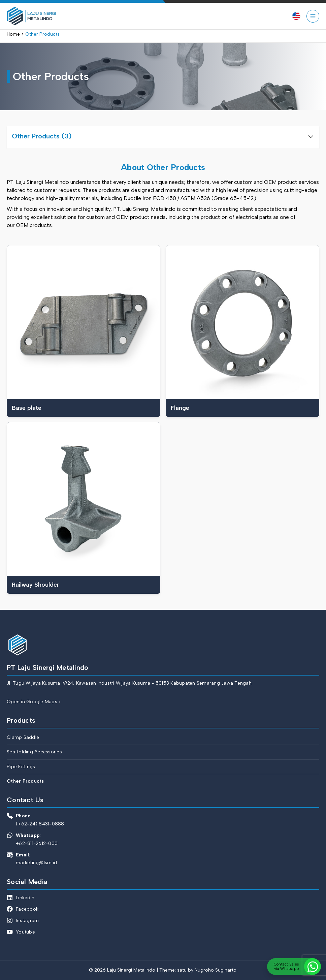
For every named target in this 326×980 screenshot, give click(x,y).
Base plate (27, 408)
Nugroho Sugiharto (216, 970)
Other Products (25, 781)
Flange (180, 408)
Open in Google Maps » (34, 702)
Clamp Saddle (23, 737)
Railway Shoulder (36, 584)
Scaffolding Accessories (34, 752)
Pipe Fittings (21, 767)
